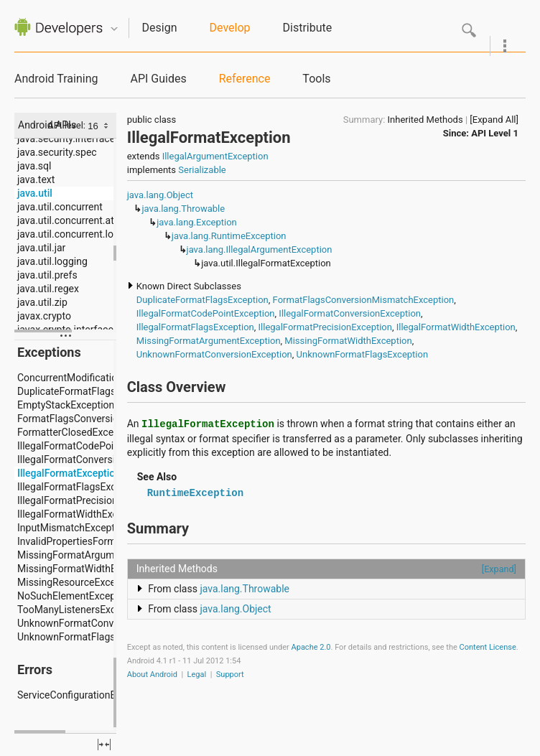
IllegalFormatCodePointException (206, 313)
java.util (35, 193)
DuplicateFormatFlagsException (202, 300)
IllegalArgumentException (215, 156)
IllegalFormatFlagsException (195, 327)
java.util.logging (52, 261)
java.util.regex (48, 289)
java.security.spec (57, 152)
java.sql (34, 166)
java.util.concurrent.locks (73, 234)
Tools (316, 79)
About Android (152, 675)
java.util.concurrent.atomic (77, 220)
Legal (197, 675)
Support (230, 675)
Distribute (308, 28)
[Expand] (499, 569)
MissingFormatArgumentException (209, 341)
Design (160, 28)
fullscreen (104, 745)
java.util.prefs (47, 275)
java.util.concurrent (60, 207)
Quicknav (114, 29)
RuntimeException (195, 493)
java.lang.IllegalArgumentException (260, 249)
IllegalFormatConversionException (350, 313)
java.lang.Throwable (183, 209)
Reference (245, 79)
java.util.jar (41, 248)
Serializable (202, 170)
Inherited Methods (425, 120)
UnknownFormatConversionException (214, 354)
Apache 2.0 (311, 647)
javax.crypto (44, 316)
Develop (230, 28)
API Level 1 (495, 133)
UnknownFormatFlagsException (362, 354)
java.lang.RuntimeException (229, 236)
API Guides (158, 79)
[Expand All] (494, 120)
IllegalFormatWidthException (456, 327)
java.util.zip (42, 302)
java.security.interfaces (69, 139)
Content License (488, 647)
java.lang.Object (160, 195)
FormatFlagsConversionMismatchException (364, 300)
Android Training (56, 79)
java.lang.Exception (197, 222)
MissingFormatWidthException (348, 341)
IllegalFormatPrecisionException (325, 327)
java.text (36, 179)
